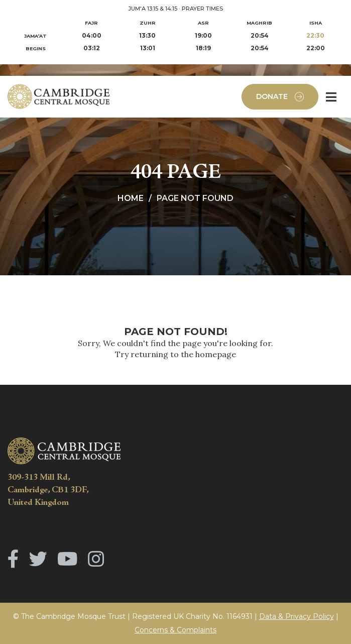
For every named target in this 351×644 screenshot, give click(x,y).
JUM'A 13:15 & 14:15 (153, 9)
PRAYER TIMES (202, 9)
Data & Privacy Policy (297, 616)
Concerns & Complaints (176, 630)
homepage (216, 354)
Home (131, 198)
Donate (280, 97)
